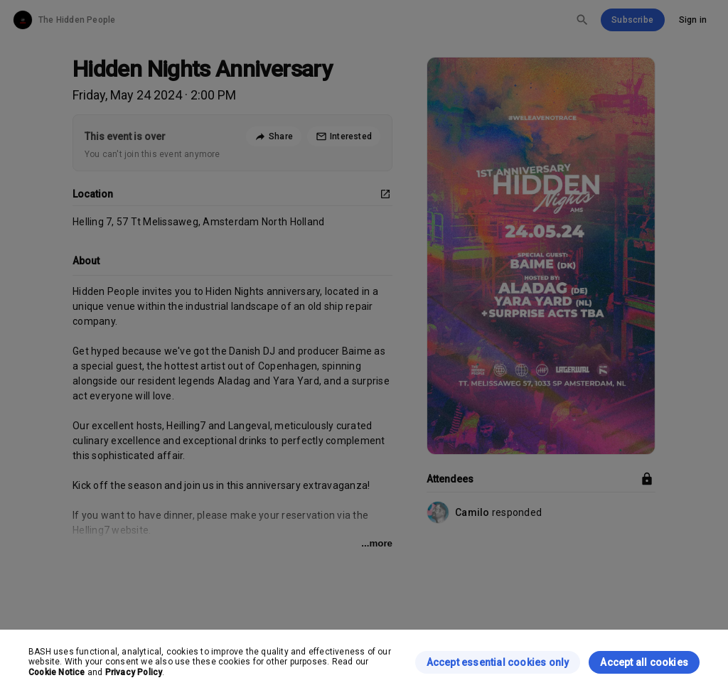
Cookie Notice (57, 672)
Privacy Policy (134, 672)
